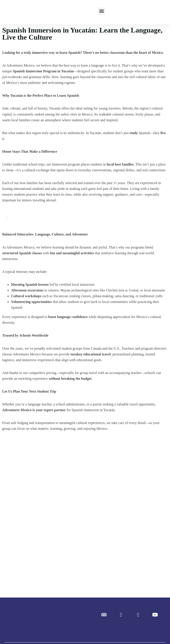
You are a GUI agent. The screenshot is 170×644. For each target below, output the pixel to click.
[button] (101, 11)
